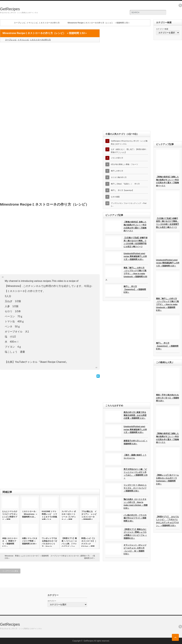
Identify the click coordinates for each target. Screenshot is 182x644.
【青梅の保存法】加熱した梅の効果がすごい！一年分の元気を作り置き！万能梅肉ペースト (135, 226)
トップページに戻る (10, 571)
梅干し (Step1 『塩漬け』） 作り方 (125, 184)
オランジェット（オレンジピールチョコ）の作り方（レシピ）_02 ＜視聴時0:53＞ (135, 549)
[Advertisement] (50, 68)
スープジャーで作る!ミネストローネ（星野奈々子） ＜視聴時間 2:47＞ (73, 557)
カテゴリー (52, 601)
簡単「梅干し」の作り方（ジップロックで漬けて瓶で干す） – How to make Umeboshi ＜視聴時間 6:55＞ (126, 274)
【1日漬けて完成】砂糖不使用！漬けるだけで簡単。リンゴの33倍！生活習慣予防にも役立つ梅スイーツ (136, 242)
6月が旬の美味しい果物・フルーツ (124, 164)
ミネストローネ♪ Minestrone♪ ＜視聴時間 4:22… (30, 514)
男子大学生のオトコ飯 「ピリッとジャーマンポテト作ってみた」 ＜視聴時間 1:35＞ (136, 474)
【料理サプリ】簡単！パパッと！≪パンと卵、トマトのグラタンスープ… (69, 544)
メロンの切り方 (117, 158)
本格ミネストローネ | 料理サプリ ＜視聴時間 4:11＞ (10, 542)
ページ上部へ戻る (175, 637)
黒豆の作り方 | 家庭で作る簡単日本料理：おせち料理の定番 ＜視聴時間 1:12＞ (135, 415)
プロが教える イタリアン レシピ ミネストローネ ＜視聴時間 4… (89, 516)
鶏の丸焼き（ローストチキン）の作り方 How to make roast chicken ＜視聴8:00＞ (136, 504)
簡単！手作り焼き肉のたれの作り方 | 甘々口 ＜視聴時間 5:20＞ (168, 398)
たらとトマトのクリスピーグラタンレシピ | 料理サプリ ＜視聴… (10, 516)
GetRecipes (10, 9)
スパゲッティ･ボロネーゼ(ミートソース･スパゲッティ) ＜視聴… (69, 516)
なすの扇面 (115, 197)
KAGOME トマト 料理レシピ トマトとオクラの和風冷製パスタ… (49, 516)
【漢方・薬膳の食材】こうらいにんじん (135, 457)
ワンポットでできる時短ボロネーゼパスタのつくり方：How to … (49, 542)
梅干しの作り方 (117, 171)
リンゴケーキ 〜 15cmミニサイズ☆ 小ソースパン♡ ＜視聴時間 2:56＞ (135, 488)
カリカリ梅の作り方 (119, 177)
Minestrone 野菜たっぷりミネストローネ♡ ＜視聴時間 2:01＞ (27, 557)
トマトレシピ (32, 23)
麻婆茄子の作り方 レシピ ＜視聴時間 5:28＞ (136, 442)
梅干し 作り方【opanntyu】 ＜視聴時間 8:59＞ (135, 289)
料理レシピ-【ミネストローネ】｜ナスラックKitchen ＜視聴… (89, 542)
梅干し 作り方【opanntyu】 (122, 190)
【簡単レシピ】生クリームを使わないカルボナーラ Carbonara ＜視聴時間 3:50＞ (167, 480)
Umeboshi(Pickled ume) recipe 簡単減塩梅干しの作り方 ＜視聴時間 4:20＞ (135, 256)
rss (180, 5)
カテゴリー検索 (162, 29)
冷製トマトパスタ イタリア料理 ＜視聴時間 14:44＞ (30, 541)
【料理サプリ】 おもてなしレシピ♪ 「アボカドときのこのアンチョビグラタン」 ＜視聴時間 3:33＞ (167, 521)
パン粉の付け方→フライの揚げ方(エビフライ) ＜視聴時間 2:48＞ (135, 518)
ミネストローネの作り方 (49, 23)
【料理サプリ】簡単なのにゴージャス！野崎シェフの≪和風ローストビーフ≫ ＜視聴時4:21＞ (135, 534)
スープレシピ (20, 23)
